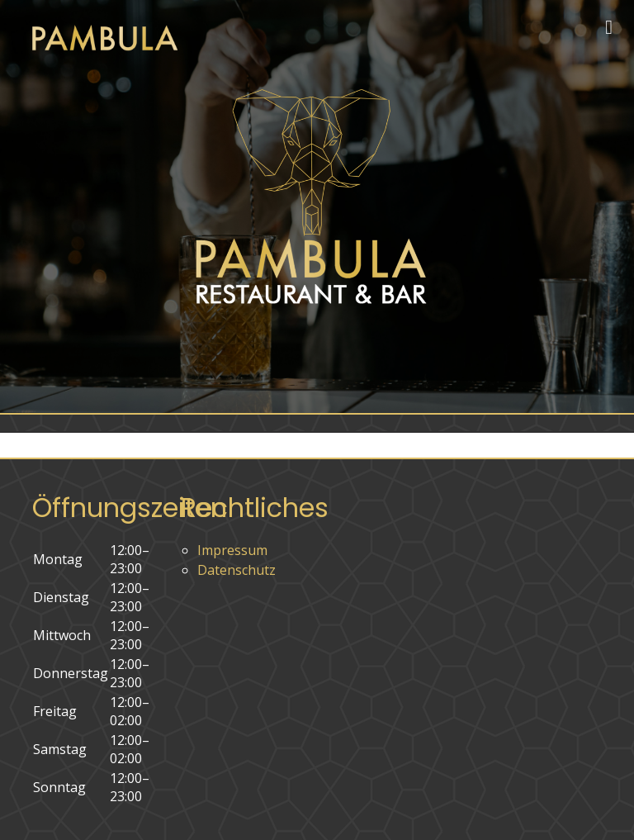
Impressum (232, 550)
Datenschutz (237, 570)
